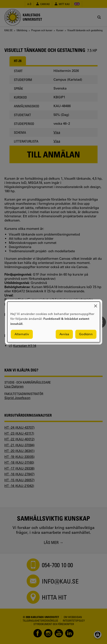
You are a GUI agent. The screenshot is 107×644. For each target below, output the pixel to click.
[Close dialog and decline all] (96, 304)
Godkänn (86, 334)
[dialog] (54, 322)
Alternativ (22, 334)
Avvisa (64, 334)
